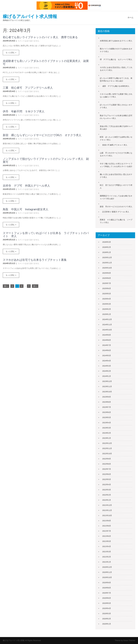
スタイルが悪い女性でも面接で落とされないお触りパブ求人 (116, 95)
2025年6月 (107, 288)
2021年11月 (107, 510)
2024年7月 (107, 345)
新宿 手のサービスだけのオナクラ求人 (116, 207)
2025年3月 (107, 304)
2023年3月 (107, 428)
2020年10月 (107, 577)
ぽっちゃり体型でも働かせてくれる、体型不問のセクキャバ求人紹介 (116, 80)
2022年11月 (107, 448)
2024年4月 (107, 361)
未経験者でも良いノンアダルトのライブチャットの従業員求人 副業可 (46, 62)
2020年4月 (107, 608)
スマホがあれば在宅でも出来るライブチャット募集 (35, 260)
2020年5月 (107, 603)
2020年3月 (107, 614)
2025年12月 (107, 258)
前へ (6, 286)
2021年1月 (107, 562)
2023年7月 (107, 407)
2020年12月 (107, 567)
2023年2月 (107, 433)
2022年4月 (107, 485)
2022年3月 (107, 490)
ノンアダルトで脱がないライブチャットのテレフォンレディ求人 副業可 (46, 160)
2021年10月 (107, 515)
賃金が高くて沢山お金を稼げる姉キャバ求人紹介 (116, 128)
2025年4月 (107, 299)
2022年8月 (107, 464)
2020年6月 (107, 598)
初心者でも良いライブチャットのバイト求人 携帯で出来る (40, 37)
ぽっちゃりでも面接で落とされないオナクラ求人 (116, 106)
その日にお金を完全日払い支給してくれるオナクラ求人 (116, 69)
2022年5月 (107, 479)
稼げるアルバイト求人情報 (30, 16)
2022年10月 (107, 454)
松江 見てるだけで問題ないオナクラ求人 (116, 187)
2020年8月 (107, 588)
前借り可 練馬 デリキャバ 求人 (115, 145)
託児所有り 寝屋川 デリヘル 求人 (116, 212)
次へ (35, 286)
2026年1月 (107, 252)
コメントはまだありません (28, 41)
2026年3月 (107, 242)
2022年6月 (107, 474)
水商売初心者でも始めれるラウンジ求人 (116, 41)
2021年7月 (107, 531)
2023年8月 (107, 402)
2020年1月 (107, 624)
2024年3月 (107, 366)
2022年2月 (107, 495)
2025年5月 (107, 294)
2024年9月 (107, 335)
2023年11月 (107, 386)
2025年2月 (107, 309)
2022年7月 (107, 469)
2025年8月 (107, 278)
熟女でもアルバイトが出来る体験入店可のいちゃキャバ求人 (116, 117)
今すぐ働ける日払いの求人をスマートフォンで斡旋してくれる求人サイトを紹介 (116, 165)
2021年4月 (107, 546)
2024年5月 (107, 356)
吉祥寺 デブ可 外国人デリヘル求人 (26, 186)
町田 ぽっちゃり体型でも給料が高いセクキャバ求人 (116, 138)
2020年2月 (107, 619)
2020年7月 (107, 593)
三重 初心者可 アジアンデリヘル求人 (28, 88)
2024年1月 (107, 376)
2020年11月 (107, 572)
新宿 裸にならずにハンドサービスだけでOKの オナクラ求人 (42, 135)
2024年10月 (107, 330)
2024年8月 (107, 340)
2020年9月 (107, 583)
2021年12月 (107, 505)
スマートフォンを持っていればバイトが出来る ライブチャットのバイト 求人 (46, 235)
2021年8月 (107, 526)
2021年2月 (107, 557)
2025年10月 (107, 268)
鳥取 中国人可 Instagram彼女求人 (26, 209)
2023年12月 (107, 381)
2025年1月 (107, 314)
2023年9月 (107, 397)
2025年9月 (107, 273)
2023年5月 (107, 417)
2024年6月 (107, 350)
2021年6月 (107, 536)
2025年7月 (107, 283)
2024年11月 (107, 325)
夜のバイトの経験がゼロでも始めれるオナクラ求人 (116, 50)
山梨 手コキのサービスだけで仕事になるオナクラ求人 (116, 154)
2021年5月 (107, 541)
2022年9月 (107, 459)
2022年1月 (107, 500)
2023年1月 (107, 438)
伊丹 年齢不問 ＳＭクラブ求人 (24, 111)
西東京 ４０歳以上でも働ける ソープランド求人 (116, 221)
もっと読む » (11, 53)
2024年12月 (107, 319)
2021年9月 (107, 521)
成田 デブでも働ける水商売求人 (116, 86)
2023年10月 (107, 392)
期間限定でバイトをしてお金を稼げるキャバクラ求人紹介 (116, 197)
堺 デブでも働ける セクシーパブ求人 (116, 59)
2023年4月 (107, 423)
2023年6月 (107, 412)
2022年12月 (107, 443)
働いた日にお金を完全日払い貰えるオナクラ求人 (116, 176)
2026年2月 (107, 247)
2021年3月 (107, 552)
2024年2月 (107, 371)
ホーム (131, 17)
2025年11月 (107, 263)
